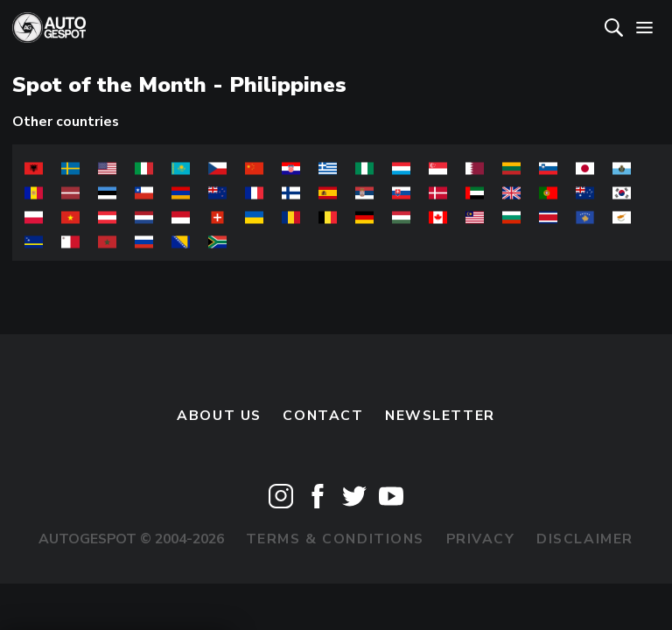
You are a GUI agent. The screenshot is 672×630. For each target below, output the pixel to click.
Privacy (481, 539)
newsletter (440, 416)
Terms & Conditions (335, 539)
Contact (323, 416)
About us (219, 416)
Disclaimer (585, 539)
